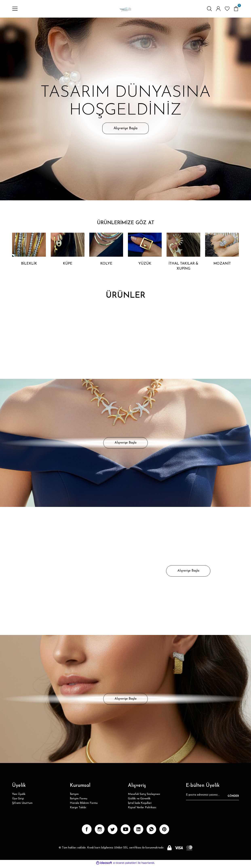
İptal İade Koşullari (140, 805)
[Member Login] (218, 9)
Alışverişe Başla (125, 130)
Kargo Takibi (78, 810)
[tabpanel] (125, 110)
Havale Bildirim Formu (84, 805)
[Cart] (236, 9)
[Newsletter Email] (213, 798)
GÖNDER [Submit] (233, 798)
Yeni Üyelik (19, 796)
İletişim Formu (79, 801)
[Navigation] (15, 9)
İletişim (74, 796)
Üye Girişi (18, 801)
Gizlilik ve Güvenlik (139, 801)
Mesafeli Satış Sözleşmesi (144, 796)
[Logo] (125, 9)
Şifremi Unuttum (22, 805)
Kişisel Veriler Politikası (142, 810)
